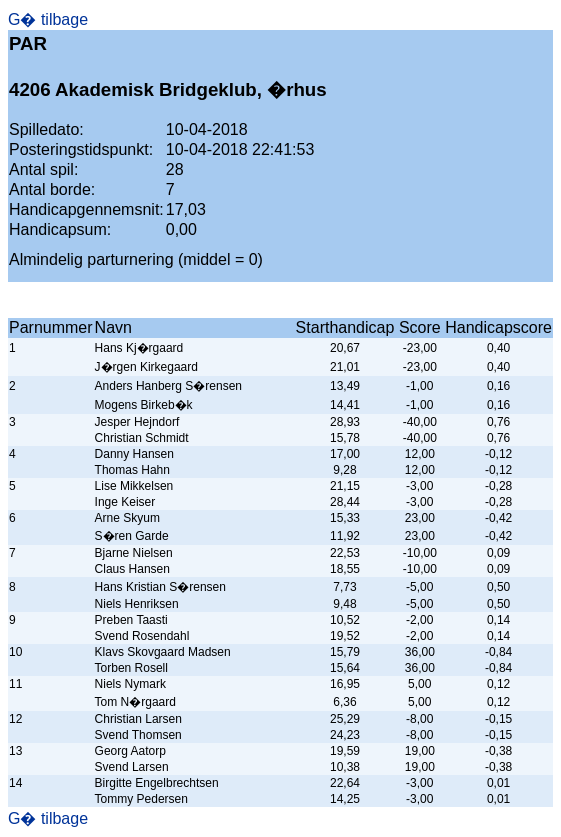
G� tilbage (48, 19)
